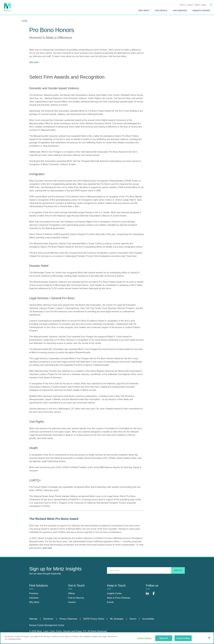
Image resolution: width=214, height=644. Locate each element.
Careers (190, 5)
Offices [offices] (72, 593)
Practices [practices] (34, 593)
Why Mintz (144, 11)
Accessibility (148, 619)
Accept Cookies (183, 638)
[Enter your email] (146, 570)
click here (47, 548)
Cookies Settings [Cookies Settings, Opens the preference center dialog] (144, 638)
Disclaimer (48, 619)
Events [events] (110, 602)
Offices (197, 5)
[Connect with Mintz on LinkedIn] (149, 595)
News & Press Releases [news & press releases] (119, 598)
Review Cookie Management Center (47, 625)
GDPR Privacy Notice (94, 619)
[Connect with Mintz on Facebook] (155, 595)
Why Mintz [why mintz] (34, 602)
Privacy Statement (68, 619)
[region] (107, 638)
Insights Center (201, 11)
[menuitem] (144, 11)
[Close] (209, 638)
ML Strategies (117, 619)
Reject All (164, 638)
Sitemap (33, 619)
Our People (161, 11)
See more (34, 62)
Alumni (182, 5)
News (204, 5)
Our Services (180, 11)
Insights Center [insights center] (114, 593)
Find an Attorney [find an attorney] (76, 598)
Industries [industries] (34, 598)
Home (25, 21)
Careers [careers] (72, 602)
